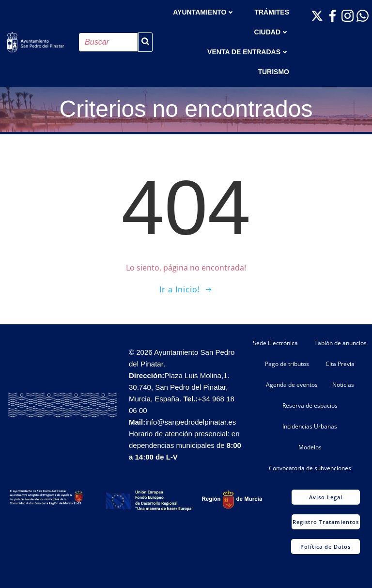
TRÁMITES (272, 12)
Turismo (273, 72)
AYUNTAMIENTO (204, 12)
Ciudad (272, 32)
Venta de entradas (248, 52)
